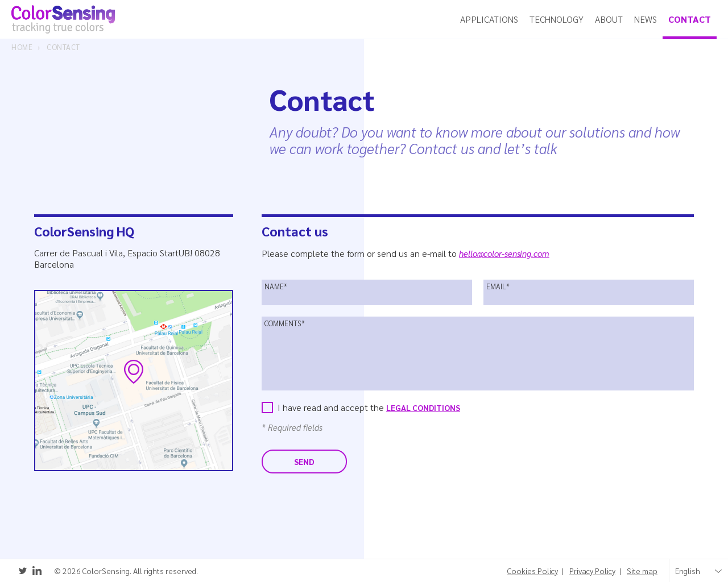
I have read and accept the (369, 407)
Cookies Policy (533, 571)
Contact (63, 47)
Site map (642, 571)
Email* (498, 286)
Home (22, 47)
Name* (276, 286)
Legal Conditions (423, 408)
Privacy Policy (592, 571)
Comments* (285, 323)
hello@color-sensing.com (504, 253)
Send (304, 462)
